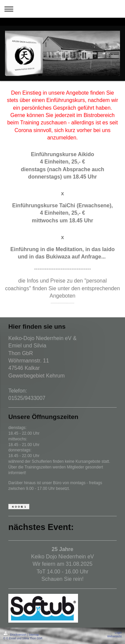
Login (118, 633)
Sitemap (34, 635)
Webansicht (114, 636)
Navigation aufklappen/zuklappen (62, 9)
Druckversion (15, 635)
